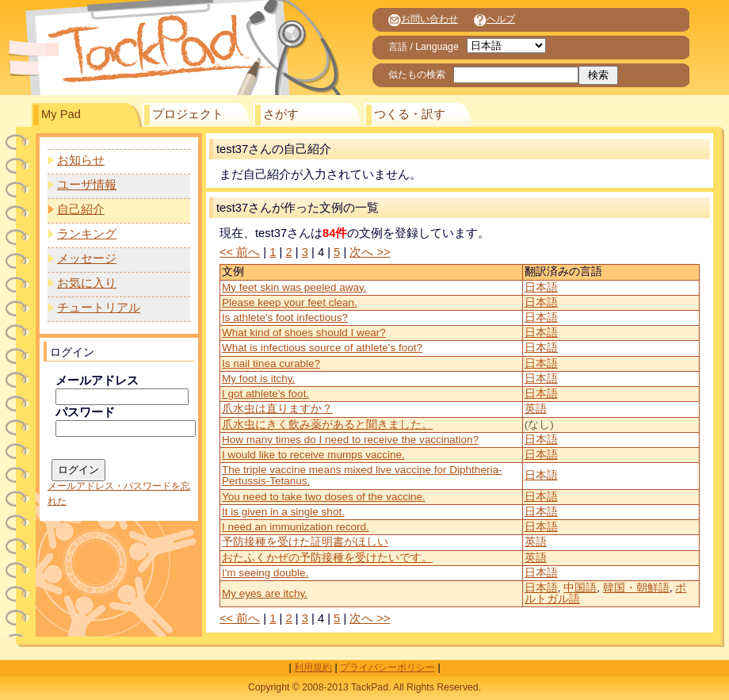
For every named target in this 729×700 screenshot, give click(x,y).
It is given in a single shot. (283, 512)
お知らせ (81, 160)
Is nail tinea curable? (271, 363)
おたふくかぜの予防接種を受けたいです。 (327, 558)
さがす (281, 114)
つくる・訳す (410, 114)
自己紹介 (81, 209)
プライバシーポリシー (387, 667)
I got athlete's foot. (265, 394)
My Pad (61, 114)
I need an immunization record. (296, 527)
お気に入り (87, 283)
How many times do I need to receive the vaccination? (350, 440)
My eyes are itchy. (265, 593)
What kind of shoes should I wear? (304, 333)
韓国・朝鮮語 (636, 588)
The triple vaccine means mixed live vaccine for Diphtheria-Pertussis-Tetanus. (362, 475)
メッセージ (87, 258)
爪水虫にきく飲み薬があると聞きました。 (327, 425)
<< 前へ (240, 252)
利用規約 (313, 667)
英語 (536, 409)
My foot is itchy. (258, 379)
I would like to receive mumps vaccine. (313, 455)
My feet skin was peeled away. (294, 287)
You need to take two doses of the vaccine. (324, 497)
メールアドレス (97, 381)
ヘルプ (494, 19)
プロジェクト (188, 114)
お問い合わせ (423, 19)
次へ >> (370, 252)
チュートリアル (99, 308)
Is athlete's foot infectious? (285, 317)
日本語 (541, 287)
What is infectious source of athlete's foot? (322, 348)
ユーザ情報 (87, 185)
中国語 (580, 588)
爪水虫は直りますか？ (277, 409)
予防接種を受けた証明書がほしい (305, 542)
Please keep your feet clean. (290, 302)
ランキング (87, 234)
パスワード (85, 412)
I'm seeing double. (265, 573)
